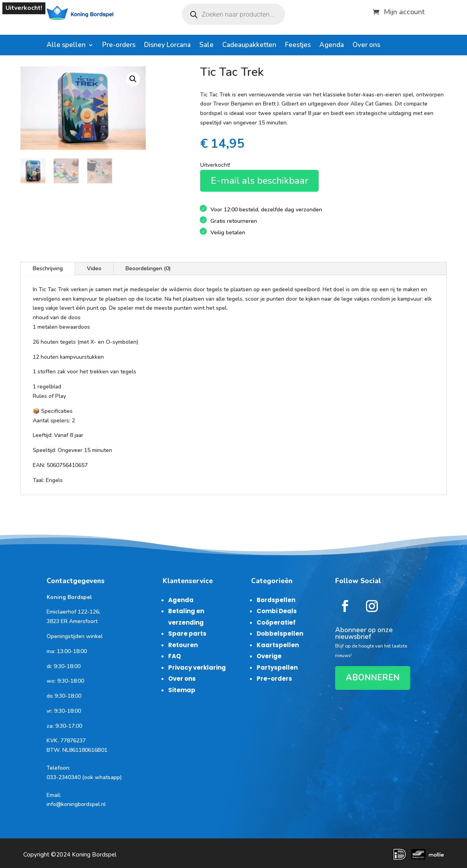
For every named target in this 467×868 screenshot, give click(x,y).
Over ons (366, 46)
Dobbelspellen (280, 634)
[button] (133, 79)
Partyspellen (277, 667)
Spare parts (187, 634)
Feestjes (298, 46)
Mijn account (404, 11)
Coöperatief (276, 622)
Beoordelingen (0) (148, 268)
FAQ (174, 656)
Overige (269, 656)
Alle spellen (66, 46)
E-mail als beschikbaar (260, 181)
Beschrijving (48, 268)
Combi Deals (277, 611)
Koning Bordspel (94, 855)
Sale (206, 46)
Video (94, 268)
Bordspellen (276, 600)
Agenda (332, 46)
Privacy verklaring (197, 667)
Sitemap (182, 690)
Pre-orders (119, 46)
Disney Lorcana (167, 46)
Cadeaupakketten (249, 46)
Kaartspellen (278, 645)
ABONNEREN (373, 678)
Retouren (183, 645)
